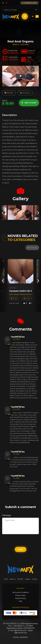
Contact (34, 579)
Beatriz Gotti (19, 44)
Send (21, 549)
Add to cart (29, 103)
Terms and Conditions (20, 592)
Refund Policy (21, 598)
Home (6, 579)
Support (28, 579)
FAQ (20, 601)
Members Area (29, 3)
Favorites (25, 93)
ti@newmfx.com (20, 630)
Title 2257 (20, 579)
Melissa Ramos (26, 294)
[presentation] (3, 213)
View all (32, 248)
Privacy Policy (20, 595)
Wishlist (9, 93)
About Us (13, 579)
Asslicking (13, 288)
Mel (27, 44)
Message (7, 515)
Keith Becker (14, 294)
